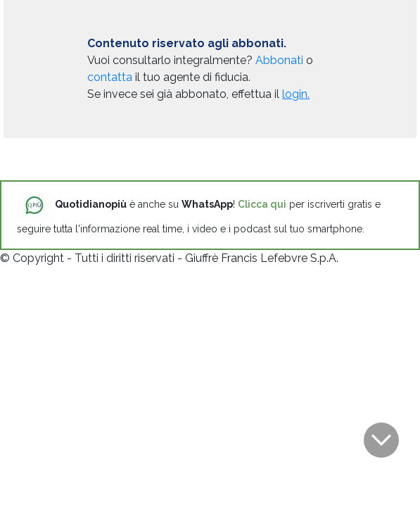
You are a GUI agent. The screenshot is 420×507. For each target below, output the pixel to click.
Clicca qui (262, 204)
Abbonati (279, 60)
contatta (110, 77)
